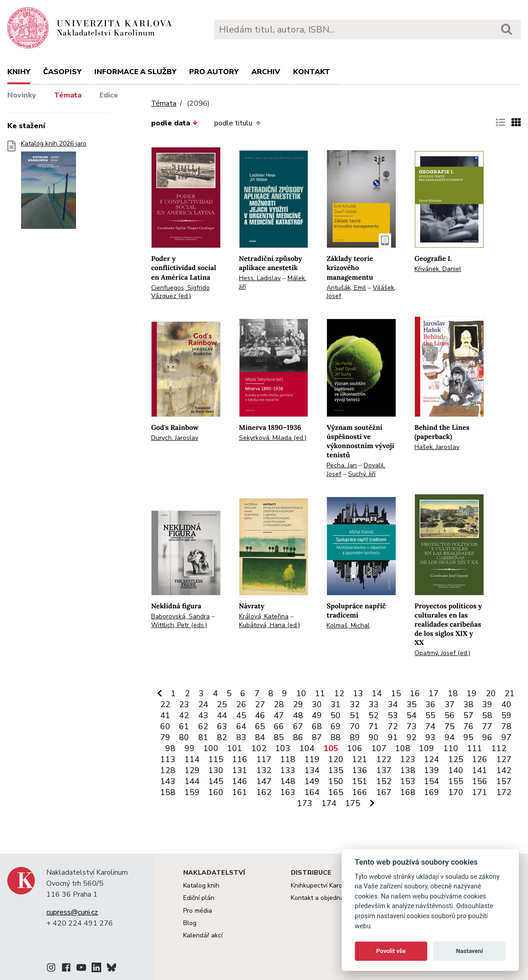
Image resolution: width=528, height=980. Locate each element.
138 (408, 770)
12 (339, 693)
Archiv (266, 72)
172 (504, 792)
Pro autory (214, 72)
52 (374, 715)
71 (374, 726)
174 (329, 803)
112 (499, 748)
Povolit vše (391, 951)
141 (480, 770)
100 (211, 748)
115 (216, 759)
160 (216, 792)
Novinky (22, 95)
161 (240, 792)
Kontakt (312, 72)
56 (450, 715)
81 (203, 737)
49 (317, 715)
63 (222, 726)
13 (358, 693)
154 (432, 781)
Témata (68, 95)
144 (192, 781)
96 (487, 737)
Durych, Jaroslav (175, 438)
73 (412, 726)
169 (432, 792)
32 (355, 704)
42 (184, 715)
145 (216, 781)
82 (222, 737)
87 (317, 737)
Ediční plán (199, 898)
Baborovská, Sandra (180, 616)
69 (336, 726)
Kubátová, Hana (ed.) (269, 625)
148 (288, 781)
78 (506, 726)
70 (355, 726)
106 (355, 748)
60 (165, 726)
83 (241, 737)
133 (288, 770)
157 (504, 781)
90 (374, 737)
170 (456, 792)
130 (216, 770)
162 (264, 792)
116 (240, 759)
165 (336, 792)
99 (190, 748)
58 (487, 715)
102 (259, 748)
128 (168, 770)
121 (360, 759)
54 (412, 715)
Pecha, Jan (342, 465)
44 (222, 715)
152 (384, 781)
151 (360, 781)
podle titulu (237, 123)
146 (240, 781)
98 (170, 748)
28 (279, 704)
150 (336, 781)
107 (379, 748)
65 (260, 726)
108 (403, 748)
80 (184, 737)
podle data (174, 123)
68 (317, 726)
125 (456, 759)
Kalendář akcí (203, 935)
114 (192, 759)
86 (298, 737)
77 (487, 726)
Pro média (198, 911)
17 (434, 693)
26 (241, 704)
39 (487, 704)
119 (312, 759)
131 (240, 770)
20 (491, 693)
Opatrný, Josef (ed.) (442, 653)
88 (336, 737)
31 (336, 704)
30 (317, 704)
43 (203, 715)
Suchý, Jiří (362, 474)
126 (480, 759)
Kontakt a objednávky (322, 898)
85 (279, 737)
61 (184, 726)
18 (453, 693)
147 (264, 781)
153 (408, 781)
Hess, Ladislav (260, 278)
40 (506, 704)
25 (222, 704)
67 (298, 726)
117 (264, 759)
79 (165, 737)
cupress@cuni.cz (72, 912)
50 (336, 715)
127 (504, 759)
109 (427, 748)
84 (260, 737)
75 (450, 726)
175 (353, 803)
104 (307, 748)
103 (283, 748)
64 (241, 726)
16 (415, 693)
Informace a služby (135, 72)
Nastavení (470, 951)
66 (279, 726)
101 (235, 748)
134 (312, 770)
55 (430, 715)
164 (312, 792)
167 (384, 792)
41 (165, 715)
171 (480, 792)
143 (168, 781)
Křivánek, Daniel (438, 269)
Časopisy (62, 72)
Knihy (19, 72)
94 (450, 737)
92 (412, 737)
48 (298, 715)
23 (184, 704)
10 (301, 693)
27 (260, 704)
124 (432, 759)
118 (288, 759)
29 (298, 704)
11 (320, 693)
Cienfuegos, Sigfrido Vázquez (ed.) (180, 292)
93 (430, 737)
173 (305, 803)
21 (510, 693)
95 (468, 737)
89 (355, 737)
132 (264, 770)
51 (355, 715)
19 (472, 693)
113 (168, 759)
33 (374, 704)
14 (377, 693)
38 (468, 704)
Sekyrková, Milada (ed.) (273, 438)
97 (506, 737)
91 (393, 737)
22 (165, 704)
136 (360, 770)
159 (192, 792)
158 (168, 792)
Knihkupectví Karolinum (324, 885)
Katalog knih (201, 885)
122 (384, 759)
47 (279, 715)
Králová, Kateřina (264, 616)
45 (241, 715)
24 (203, 704)
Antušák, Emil (346, 288)
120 (336, 759)
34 (393, 704)
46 (260, 715)
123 (408, 759)
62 (203, 726)
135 (336, 770)
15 (396, 693)
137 (384, 770)
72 (393, 726)
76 (468, 726)
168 (408, 792)
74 (430, 726)
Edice (109, 95)
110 (451, 748)
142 (504, 770)
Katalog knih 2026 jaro (54, 187)
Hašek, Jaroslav (437, 447)
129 (192, 770)
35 (412, 704)
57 (468, 715)
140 (456, 770)
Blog (190, 923)
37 (450, 704)
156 (480, 781)
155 (456, 781)
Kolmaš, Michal (348, 625)
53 (393, 715)
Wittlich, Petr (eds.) (179, 625)
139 (432, 770)
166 (360, 792)
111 (475, 748)
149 (312, 781)
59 (506, 715)
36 (430, 704)
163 (288, 792)
